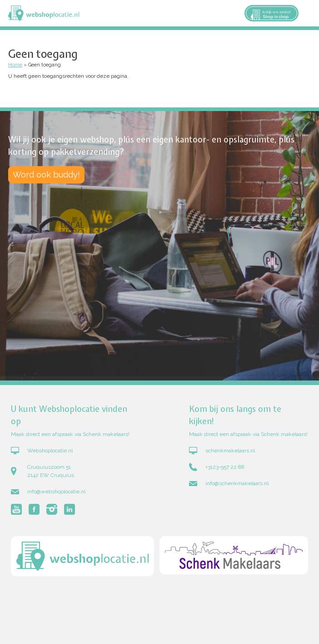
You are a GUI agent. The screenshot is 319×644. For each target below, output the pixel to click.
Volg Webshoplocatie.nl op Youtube (16, 509)
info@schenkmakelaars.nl (237, 483)
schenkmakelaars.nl (230, 451)
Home (15, 65)
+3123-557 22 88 (225, 467)
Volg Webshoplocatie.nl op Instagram (52, 509)
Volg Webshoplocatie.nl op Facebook (34, 509)
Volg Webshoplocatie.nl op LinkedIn (70, 509)
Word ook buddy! (46, 175)
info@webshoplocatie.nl (56, 492)
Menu (308, 13)
